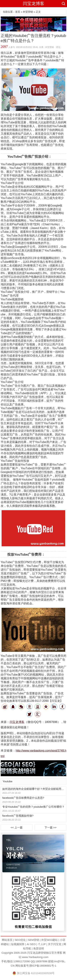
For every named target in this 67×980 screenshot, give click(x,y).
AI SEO (31, 944)
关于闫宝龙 (55, 944)
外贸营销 (28, 12)
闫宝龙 (31, 953)
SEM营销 (33, 940)
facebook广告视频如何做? (18, 816)
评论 (58, 47)
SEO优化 (20, 940)
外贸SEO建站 (49, 940)
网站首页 (7, 940)
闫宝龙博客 (34, 3)
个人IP (42, 944)
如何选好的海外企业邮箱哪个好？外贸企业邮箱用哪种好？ (34, 789)
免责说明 (39, 948)
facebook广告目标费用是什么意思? (23, 798)
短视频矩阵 (18, 944)
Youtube (8, 781)
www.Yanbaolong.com (35, 957)
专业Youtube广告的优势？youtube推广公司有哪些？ (33, 807)
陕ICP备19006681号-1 (43, 966)
